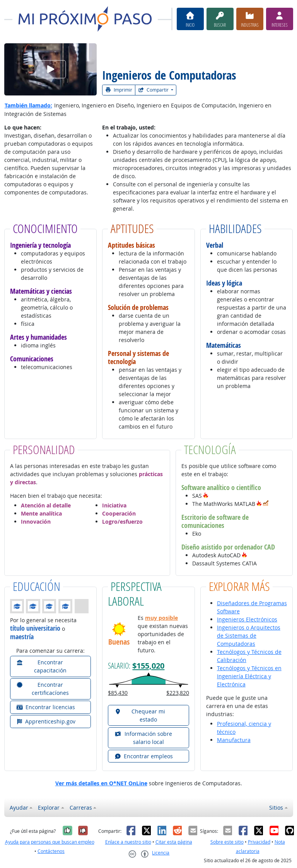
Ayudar (19, 808)
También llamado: (28, 105)
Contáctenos (51, 851)
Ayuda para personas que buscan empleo (50, 842)
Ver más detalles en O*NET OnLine (101, 783)
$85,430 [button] (118, 693)
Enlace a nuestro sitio (128, 842)
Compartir (154, 90)
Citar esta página (174, 842)
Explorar (49, 808)
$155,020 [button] (148, 665)
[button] (206, 496)
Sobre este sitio (227, 842)
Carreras (81, 808)
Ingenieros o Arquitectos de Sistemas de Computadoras (249, 636)
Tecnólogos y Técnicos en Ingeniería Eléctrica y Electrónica (249, 676)
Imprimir (119, 90)
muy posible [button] (161, 618)
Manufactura (234, 740)
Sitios (276, 808)
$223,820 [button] (178, 693)
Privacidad (259, 842)
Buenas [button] (119, 642)
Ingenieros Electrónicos (247, 619)
